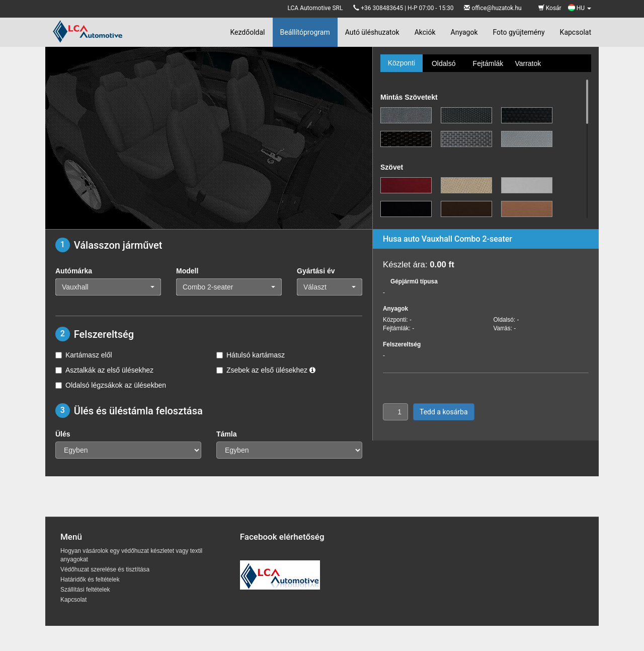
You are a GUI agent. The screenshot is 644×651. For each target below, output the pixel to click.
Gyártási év (316, 271)
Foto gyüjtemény (519, 32)
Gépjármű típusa (414, 281)
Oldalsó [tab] (444, 63)
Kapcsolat (576, 32)
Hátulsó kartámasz (251, 355)
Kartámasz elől (84, 355)
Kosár (550, 8)
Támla (226, 434)
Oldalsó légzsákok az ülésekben (111, 385)
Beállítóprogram (305, 32)
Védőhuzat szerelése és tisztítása (105, 569)
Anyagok (464, 32)
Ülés (63, 434)
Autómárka (74, 271)
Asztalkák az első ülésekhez (104, 370)
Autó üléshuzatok (372, 32)
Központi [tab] (401, 63)
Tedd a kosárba (444, 412)
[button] (108, 287)
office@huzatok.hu (496, 8)
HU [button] (580, 8)
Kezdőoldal (247, 32)
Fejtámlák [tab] (488, 63)
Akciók (425, 32)
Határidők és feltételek (90, 580)
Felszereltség (402, 344)
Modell (187, 271)
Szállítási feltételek (85, 590)
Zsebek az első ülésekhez (266, 370)
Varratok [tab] (528, 63)
